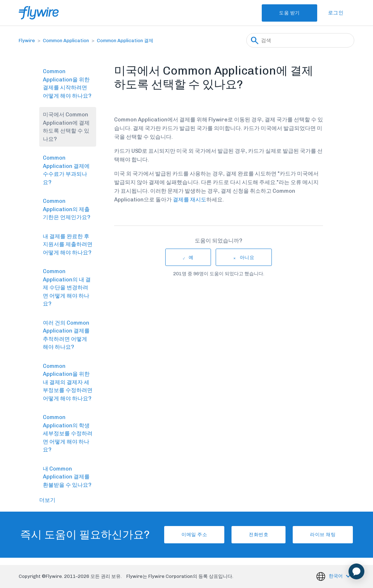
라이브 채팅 (323, 534)
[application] (356, 571)
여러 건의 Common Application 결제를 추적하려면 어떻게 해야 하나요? (66, 335)
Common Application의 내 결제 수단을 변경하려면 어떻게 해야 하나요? (67, 288)
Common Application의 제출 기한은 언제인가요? (67, 209)
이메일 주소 (194, 534)
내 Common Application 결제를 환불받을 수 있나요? (67, 477)
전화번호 (259, 534)
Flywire (27, 41)
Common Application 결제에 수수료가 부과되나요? (66, 170)
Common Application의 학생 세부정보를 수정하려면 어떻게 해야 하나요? (68, 433)
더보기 (47, 500)
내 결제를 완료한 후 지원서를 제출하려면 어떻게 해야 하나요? (68, 244)
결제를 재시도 (190, 200)
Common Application (66, 41)
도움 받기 (289, 13)
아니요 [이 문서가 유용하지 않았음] (247, 257)
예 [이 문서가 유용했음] (191, 257)
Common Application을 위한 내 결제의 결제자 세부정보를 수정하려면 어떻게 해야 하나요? (68, 382)
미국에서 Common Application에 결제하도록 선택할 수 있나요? (66, 127)
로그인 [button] (336, 13)
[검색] (300, 40)
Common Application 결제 (125, 41)
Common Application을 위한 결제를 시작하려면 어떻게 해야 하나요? (67, 84)
